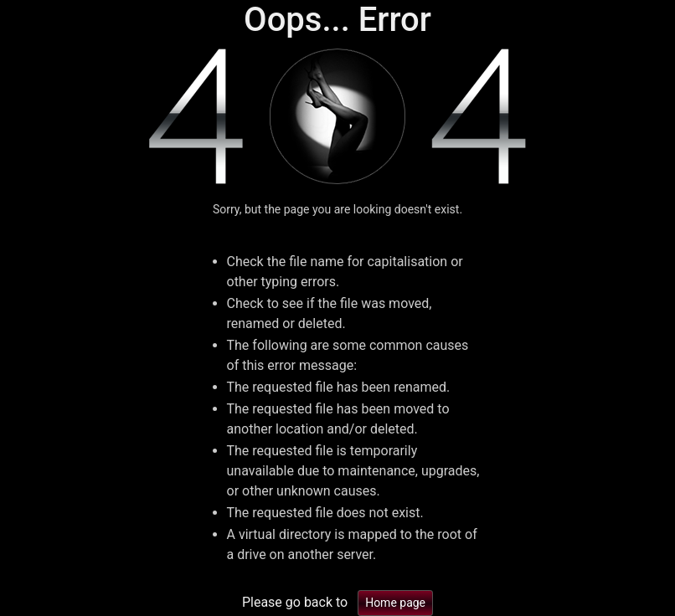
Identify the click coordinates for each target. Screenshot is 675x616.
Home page (395, 603)
